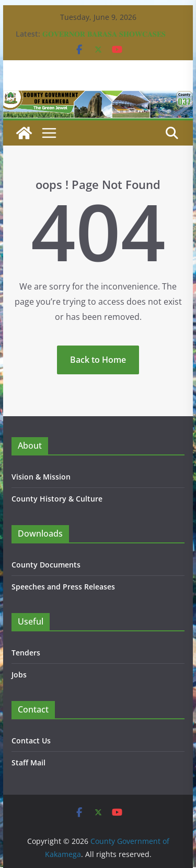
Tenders (26, 653)
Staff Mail (28, 763)
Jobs (19, 675)
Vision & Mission (41, 477)
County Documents (46, 565)
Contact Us (31, 741)
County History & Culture (57, 499)
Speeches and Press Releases (63, 587)
